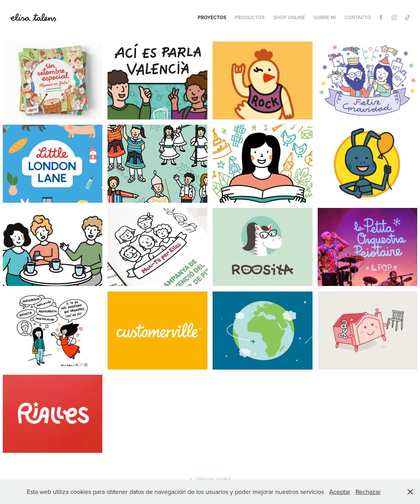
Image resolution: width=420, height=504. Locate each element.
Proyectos (212, 17)
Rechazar (368, 492)
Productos (249, 17)
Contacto (358, 17)
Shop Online (289, 17)
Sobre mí (325, 17)
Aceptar (340, 492)
